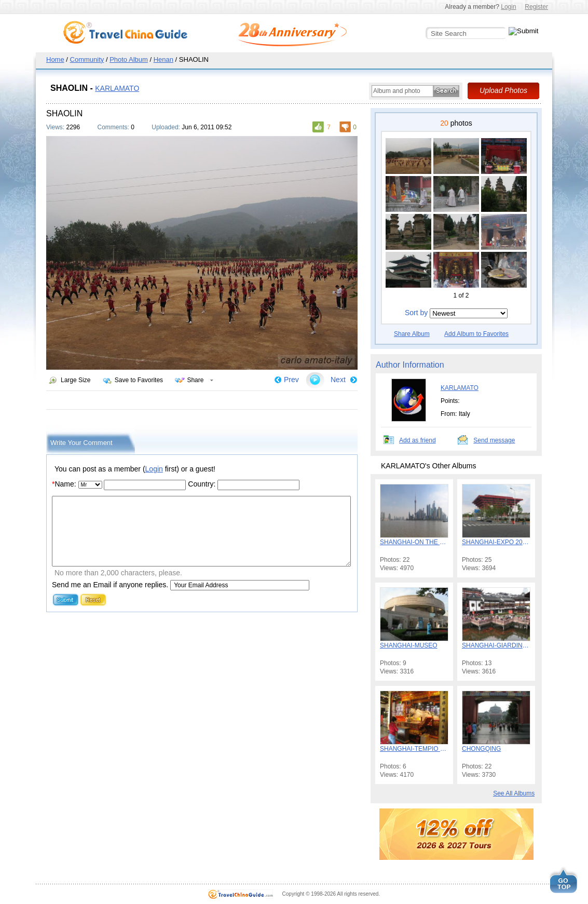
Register (536, 7)
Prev (291, 380)
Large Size (76, 380)
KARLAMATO (117, 88)
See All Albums (514, 793)
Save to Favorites (139, 380)
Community (87, 59)
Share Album (412, 334)
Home (55, 59)
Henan (163, 59)
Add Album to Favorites (476, 334)
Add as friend (418, 440)
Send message (494, 440)
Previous (420, 295)
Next (338, 380)
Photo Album (129, 59)
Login (508, 7)
